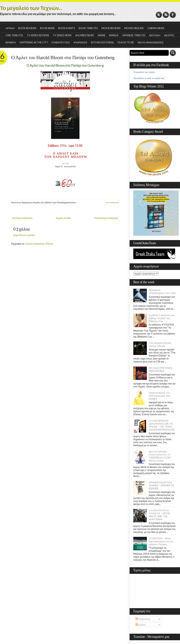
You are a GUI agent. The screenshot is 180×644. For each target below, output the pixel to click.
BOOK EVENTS (67, 28)
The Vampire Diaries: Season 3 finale (160, 344)
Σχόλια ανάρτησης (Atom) (39, 244)
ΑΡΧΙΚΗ (10, 28)
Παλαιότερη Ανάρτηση (106, 218)
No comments (112, 202)
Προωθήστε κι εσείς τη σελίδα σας (149, 78)
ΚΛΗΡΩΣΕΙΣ (81, 42)
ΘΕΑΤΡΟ (169, 35)
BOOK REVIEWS (27, 28)
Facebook (173, 15)
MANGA (114, 35)
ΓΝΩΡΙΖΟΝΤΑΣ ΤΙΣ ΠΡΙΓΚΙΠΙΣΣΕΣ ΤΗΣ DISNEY (159, 396)
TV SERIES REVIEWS (38, 35)
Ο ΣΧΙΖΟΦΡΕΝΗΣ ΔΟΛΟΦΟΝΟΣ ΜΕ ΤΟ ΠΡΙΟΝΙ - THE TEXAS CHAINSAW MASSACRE (162, 425)
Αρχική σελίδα (63, 218)
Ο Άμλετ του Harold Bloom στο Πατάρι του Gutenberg (63, 58)
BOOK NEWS (47, 28)
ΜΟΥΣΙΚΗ (155, 35)
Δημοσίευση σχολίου (24, 235)
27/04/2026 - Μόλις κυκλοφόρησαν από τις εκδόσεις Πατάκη (161, 541)
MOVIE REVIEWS (111, 28)
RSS (166, 15)
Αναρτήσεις (143, 619)
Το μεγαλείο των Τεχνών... (31, 8)
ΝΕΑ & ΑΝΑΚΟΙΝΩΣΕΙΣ (151, 42)
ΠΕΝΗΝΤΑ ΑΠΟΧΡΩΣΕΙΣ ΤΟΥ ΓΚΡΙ (162, 292)
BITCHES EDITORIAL (103, 42)
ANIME (102, 35)
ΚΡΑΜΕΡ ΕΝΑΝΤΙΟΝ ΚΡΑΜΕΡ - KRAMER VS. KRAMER (162, 485)
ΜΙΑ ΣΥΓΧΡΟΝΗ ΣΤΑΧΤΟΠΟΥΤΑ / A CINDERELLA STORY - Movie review (161, 456)
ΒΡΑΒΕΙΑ (11, 42)
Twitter (159, 15)
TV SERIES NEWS (62, 35)
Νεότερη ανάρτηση (22, 218)
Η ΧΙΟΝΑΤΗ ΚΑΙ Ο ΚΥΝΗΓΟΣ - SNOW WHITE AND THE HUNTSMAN (159, 515)
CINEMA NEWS (156, 28)
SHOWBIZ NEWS (85, 35)
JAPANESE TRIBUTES (134, 35)
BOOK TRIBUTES (88, 28)
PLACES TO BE (126, 42)
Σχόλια (141, 625)
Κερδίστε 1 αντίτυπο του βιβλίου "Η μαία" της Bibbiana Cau (162, 318)
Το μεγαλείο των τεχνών (144, 72)
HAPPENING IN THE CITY (34, 42)
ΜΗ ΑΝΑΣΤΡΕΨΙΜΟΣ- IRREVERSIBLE (161, 369)
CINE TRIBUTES (14, 35)
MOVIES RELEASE (134, 28)
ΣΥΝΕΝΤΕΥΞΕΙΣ (61, 42)
